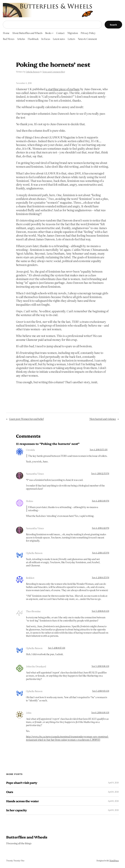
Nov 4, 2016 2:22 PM (100, 528)
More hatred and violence (103, 419)
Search (113, 25)
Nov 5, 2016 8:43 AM (100, 611)
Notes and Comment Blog (54, 72)
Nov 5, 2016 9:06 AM (100, 666)
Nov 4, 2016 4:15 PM (100, 553)
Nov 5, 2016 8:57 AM (57, 648)
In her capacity (17, 810)
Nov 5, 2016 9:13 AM (101, 691)
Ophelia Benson (33, 72)
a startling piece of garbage (63, 89)
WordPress (114, 861)
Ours (10, 792)
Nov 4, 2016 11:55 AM (99, 449)
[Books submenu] (53, 33)
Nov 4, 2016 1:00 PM (100, 501)
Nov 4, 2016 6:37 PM (100, 577)
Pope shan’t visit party (22, 783)
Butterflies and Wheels (27, 837)
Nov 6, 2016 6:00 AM (100, 712)
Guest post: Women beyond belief (26, 419)
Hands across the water (22, 801)
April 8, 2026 (113, 792)
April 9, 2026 (113, 783)
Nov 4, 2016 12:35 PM (100, 473)
